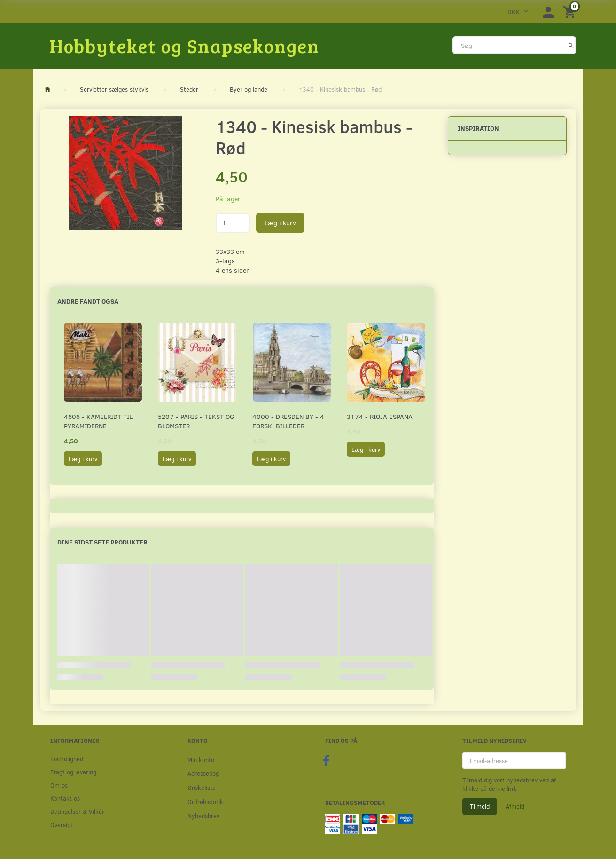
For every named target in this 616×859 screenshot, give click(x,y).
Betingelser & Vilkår (77, 811)
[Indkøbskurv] (571, 12)
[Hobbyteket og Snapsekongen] (185, 46)
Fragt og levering (73, 772)
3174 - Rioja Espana (380, 416)
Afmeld (515, 806)
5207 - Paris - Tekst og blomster (196, 421)
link (511, 788)
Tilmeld (480, 806)
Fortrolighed (67, 759)
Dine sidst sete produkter (102, 542)
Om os (59, 785)
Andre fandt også (88, 301)
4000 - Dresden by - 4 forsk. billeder (288, 421)
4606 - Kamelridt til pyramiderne (98, 421)
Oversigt (62, 824)
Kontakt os (65, 798)
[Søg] (571, 45)
